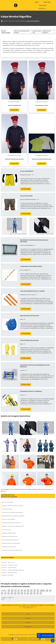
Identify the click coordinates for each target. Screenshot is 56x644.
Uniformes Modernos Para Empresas (11, 523)
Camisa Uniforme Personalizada (10, 540)
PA (50, 591)
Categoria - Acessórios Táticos (9, 565)
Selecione (4, 591)
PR (22, 591)
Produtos (43, 9)
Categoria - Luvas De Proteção (9, 568)
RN (28, 593)
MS (19, 593)
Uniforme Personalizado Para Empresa (22, 32)
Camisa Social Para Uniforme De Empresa (12, 506)
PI (25, 593)
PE (31, 591)
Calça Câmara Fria (37, 32)
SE (38, 593)
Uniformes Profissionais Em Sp (10, 537)
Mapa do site (28, 627)
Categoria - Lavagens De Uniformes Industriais (13, 570)
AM (47, 591)
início (37, 2)
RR (34, 593)
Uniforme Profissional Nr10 (9, 547)
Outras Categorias (8, 558)
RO (31, 593)
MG (12, 591)
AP (8, 593)
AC (2, 593)
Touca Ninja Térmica (7, 509)
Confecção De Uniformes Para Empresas (12, 513)
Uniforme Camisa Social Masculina (11, 543)
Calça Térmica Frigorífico (47, 32)
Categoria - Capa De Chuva (8, 563)
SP (19, 591)
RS (28, 591)
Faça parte (43, 5)
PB (22, 593)
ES (16, 591)
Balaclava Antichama (7, 502)
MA (12, 593)
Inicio (28, 614)
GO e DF (42, 591)
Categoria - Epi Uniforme (7, 575)
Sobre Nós (47, 2)
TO (41, 593)
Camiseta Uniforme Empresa (9, 533)
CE (38, 591)
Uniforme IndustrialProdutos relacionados (9, 496)
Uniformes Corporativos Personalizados (13, 526)
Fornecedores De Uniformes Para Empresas (13, 516)
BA (35, 591)
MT (15, 593)
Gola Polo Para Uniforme (8, 519)
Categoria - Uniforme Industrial (9, 573)
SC (25, 591)
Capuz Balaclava (6, 530)
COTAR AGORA (14, 110)
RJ (9, 591)
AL (5, 593)
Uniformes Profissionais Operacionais (12, 550)
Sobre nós (28, 618)
